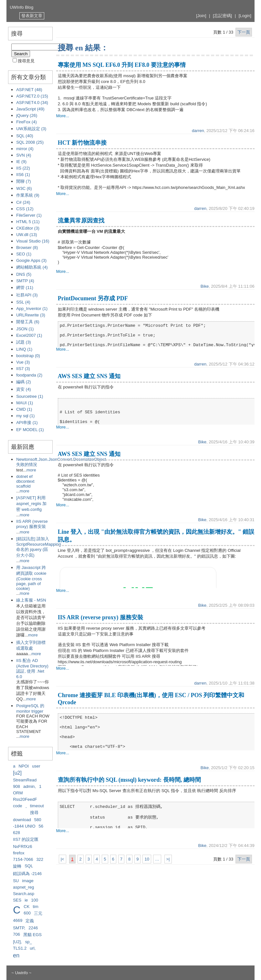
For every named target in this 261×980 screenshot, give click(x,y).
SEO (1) (24, 254)
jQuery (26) (27, 115)
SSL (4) (23, 302)
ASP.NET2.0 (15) (32, 96)
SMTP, (19, 928)
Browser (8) (27, 248)
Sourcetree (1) (30, 396)
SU (16, 881)
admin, (30, 786)
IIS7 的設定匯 (26, 839)
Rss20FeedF (25, 799)
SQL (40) (25, 136)
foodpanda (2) (29, 375)
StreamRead (25, 780)
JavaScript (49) (30, 109)
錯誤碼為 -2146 (27, 874)
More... (63, 116)
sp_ (29, 942)
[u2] (17, 773)
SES (17, 900)
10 (147, 859)
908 (16, 786)
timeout (37, 806)
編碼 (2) (24, 382)
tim (35, 907)
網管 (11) (25, 288)
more (31, 470)
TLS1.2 (20, 948)
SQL (29, 866)
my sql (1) (25, 416)
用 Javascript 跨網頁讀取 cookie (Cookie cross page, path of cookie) (31, 578)
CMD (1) (24, 409)
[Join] (201, 16)
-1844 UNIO (24, 826)
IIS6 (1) (23, 175)
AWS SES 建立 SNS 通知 (89, 376)
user (36, 766)
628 (16, 833)
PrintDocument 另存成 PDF (93, 298)
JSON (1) (25, 329)
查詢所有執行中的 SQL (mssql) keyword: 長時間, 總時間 (129, 780)
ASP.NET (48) (29, 90)
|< (63, 859)
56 (41, 826)
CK (26, 907)
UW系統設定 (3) (31, 129)
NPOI (24, 766)
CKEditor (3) (28, 228)
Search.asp (24, 894)
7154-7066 (23, 859)
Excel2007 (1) (29, 335)
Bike (205, 286)
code (17, 806)
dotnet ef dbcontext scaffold (25, 481)
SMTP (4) (25, 281)
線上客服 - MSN (31, 600)
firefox (19, 853)
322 (40, 859)
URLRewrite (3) (31, 315)
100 (35, 900)
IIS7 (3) (23, 369)
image (28, 881)
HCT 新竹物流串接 (82, 143)
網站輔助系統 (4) (32, 267)
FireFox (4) (26, 122)
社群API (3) (27, 295)
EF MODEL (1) (30, 430)
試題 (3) (24, 342)
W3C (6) (24, 188)
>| (168, 859)
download (22, 820)
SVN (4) (24, 155)
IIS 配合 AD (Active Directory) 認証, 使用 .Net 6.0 (32, 669)
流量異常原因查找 (81, 221)
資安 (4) (24, 389)
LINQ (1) (24, 349)
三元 (38, 913)
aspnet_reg (23, 887)
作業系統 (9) (28, 195)
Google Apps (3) (31, 260)
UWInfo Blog (21, 7)
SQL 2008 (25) (30, 142)
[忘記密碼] (222, 16)
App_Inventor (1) (32, 309)
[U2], (17, 942)
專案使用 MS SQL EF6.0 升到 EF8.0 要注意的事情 (122, 65)
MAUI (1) (25, 403)
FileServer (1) (29, 215)
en (16, 955)
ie (26, 900)
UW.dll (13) (26, 235)
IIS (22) (23, 168)
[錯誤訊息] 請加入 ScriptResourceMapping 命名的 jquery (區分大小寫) (39, 547)
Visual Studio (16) (33, 241)
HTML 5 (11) (28, 222)
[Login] (245, 16)
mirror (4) (25, 149)
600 (27, 913)
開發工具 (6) (28, 322)
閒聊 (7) (24, 181)
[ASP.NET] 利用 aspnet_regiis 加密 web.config (31, 504)
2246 (33, 928)
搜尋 (34, 813)
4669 (18, 920)
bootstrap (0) (28, 356)
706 (16, 934)
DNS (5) (24, 274)
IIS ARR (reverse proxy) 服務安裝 (32, 524)
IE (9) (21, 162)
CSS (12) (25, 209)
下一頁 (244, 32)
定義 (30, 921)
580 (38, 820)
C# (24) (23, 202)
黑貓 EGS (32, 935)
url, (33, 948)
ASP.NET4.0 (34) (32, 103)
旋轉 (17, 866)
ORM (18, 793)
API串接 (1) (27, 423)
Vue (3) (23, 362)
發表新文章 (32, 16)
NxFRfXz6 (22, 846)
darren (198, 131)
